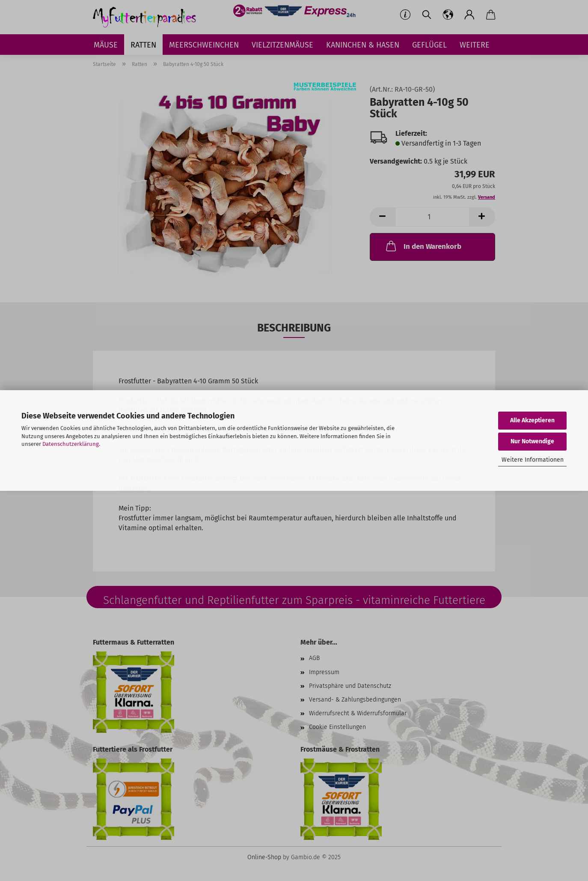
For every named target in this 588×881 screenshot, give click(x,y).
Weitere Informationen (533, 460)
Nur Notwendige (532, 441)
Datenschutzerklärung (71, 444)
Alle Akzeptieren (532, 420)
